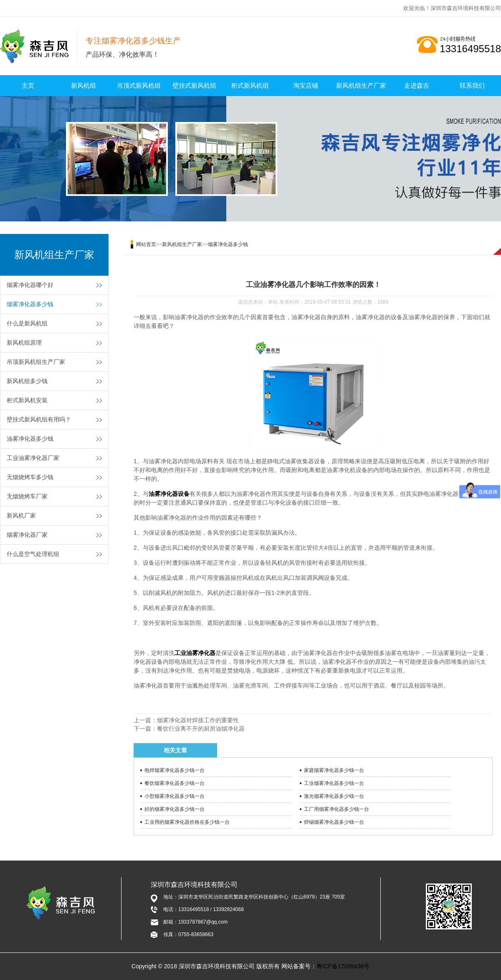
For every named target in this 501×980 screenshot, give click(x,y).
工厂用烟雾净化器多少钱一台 (337, 809)
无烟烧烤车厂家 (27, 496)
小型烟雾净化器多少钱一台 (175, 796)
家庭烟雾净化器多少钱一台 (334, 770)
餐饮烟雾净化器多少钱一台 (175, 783)
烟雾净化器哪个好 (30, 285)
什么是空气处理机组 (33, 554)
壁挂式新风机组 (194, 85)
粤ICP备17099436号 (343, 966)
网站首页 (146, 244)
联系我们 (472, 85)
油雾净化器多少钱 (30, 439)
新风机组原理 (24, 343)
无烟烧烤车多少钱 (30, 477)
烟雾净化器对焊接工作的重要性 (198, 720)
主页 (28, 85)
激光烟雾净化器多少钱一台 (334, 796)
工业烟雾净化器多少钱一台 (334, 783)
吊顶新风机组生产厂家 (36, 362)
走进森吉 (417, 85)
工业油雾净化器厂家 (33, 458)
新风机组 (83, 85)
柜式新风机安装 (27, 400)
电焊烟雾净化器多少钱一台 (175, 770)
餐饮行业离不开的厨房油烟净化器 (201, 729)
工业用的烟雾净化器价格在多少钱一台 (187, 822)
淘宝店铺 (306, 85)
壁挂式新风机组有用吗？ (39, 419)
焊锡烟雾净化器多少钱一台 (334, 822)
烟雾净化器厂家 (27, 535)
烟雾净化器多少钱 (30, 304)
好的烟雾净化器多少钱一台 (175, 809)
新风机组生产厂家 (361, 85)
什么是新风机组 (27, 323)
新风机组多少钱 (27, 381)
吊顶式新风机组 (139, 85)
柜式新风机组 (250, 85)
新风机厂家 (21, 515)
